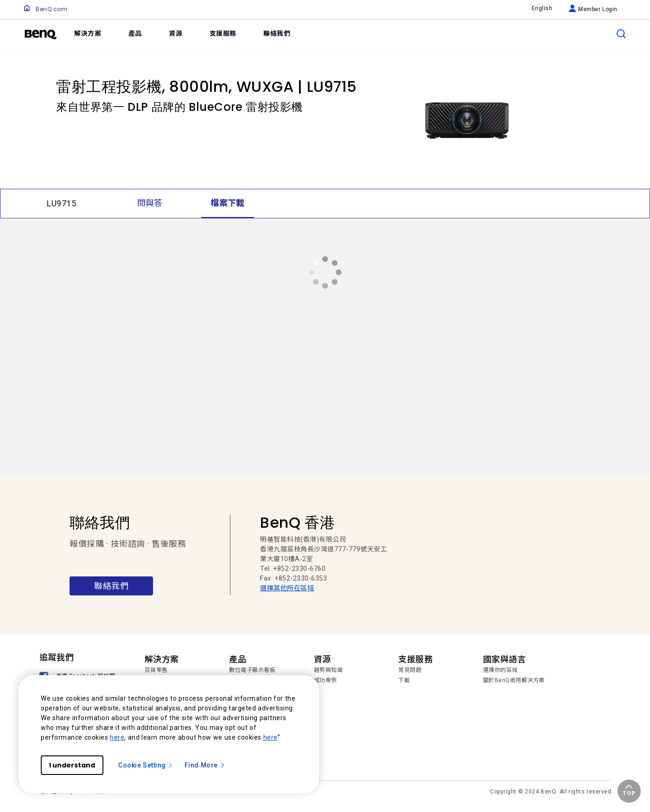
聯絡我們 (111, 586)
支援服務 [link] (223, 33)
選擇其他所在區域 (287, 588)
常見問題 (410, 670)
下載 (404, 680)
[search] (621, 34)
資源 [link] (175, 33)
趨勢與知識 (328, 670)
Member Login (593, 9)
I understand (72, 765)
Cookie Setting (146, 765)
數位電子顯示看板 (252, 670)
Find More (205, 765)
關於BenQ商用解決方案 (514, 680)
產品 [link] (135, 33)
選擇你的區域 (500, 670)
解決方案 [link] (88, 33)
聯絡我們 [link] (277, 33)
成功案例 (325, 680)
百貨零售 (156, 670)
